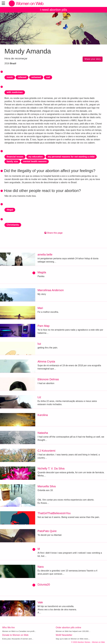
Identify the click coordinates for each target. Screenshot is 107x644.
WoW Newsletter (64, 635)
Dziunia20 (44, 585)
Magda (42, 272)
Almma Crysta (46, 361)
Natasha (43, 433)
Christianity (13, 225)
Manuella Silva (47, 486)
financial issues (15, 157)
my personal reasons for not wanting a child (71, 157)
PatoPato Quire (47, 531)
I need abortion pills (53, 10)
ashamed (36, 77)
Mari (40, 308)
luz (39, 344)
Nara (40, 567)
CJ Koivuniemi (46, 451)
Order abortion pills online (68, 627)
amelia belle (45, 255)
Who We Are (8, 627)
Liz (39, 397)
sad (48, 77)
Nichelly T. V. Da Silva (51, 468)
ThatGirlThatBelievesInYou (54, 513)
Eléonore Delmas (48, 379)
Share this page (54, 233)
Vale (40, 602)
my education (36, 157)
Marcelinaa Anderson (51, 290)
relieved (22, 77)
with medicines (15, 92)
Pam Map (43, 326)
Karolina (43, 415)
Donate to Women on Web (15, 635)
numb (10, 77)
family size (12, 161)
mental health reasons (35, 161)
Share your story (93, 59)
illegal (10, 210)
